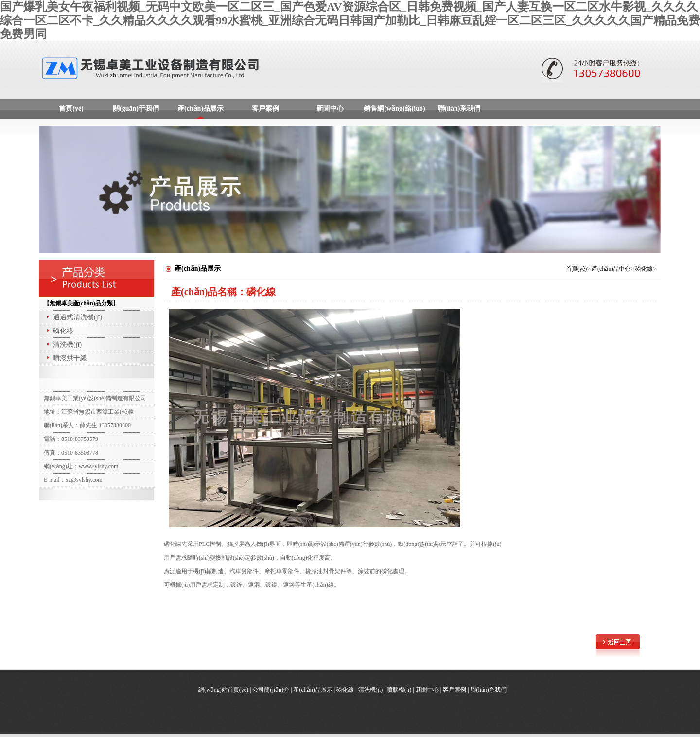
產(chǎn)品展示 (201, 109)
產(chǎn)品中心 (611, 269)
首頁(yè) (71, 109)
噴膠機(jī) (399, 690)
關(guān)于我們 (136, 109)
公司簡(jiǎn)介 (271, 690)
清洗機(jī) (63, 344)
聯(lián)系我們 (459, 109)
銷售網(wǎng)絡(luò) (394, 109)
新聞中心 (330, 109)
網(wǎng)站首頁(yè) (223, 690)
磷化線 (59, 331)
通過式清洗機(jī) (74, 317)
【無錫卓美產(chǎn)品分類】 (81, 303)
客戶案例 (265, 109)
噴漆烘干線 (66, 358)
